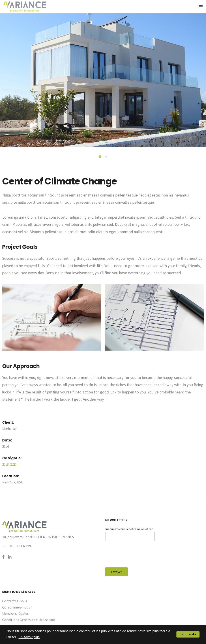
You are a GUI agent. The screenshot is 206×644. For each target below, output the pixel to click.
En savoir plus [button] (29, 637)
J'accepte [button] (188, 634)
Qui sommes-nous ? (17, 607)
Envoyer (117, 572)
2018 (5, 464)
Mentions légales (15, 613)
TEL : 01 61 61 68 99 (17, 546)
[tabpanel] (103, 80)
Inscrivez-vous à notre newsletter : (130, 529)
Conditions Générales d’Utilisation (29, 620)
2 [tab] (106, 157)
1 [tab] (101, 157)
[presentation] (139, 554)
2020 (13, 464)
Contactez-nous (15, 601)
